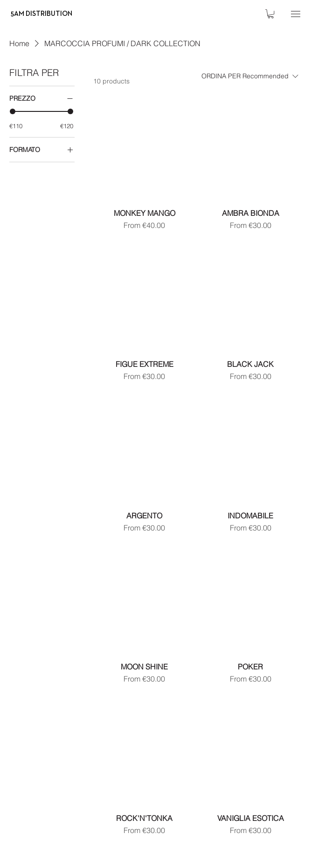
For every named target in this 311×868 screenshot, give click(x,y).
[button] (271, 14)
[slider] (13, 111)
